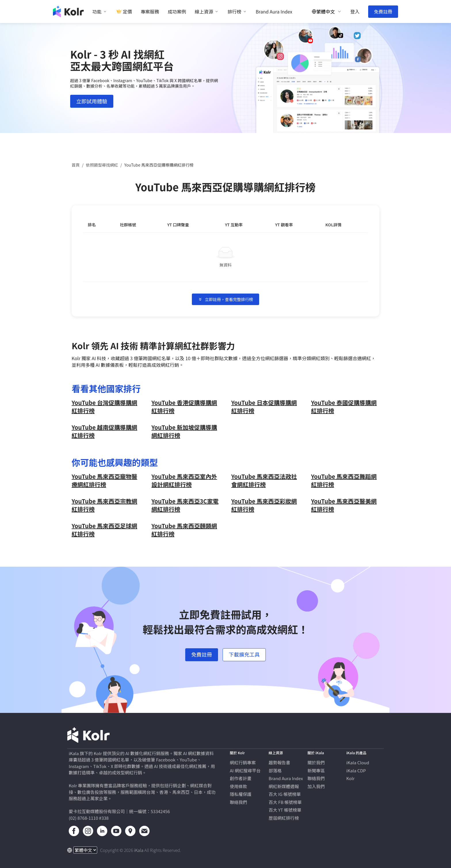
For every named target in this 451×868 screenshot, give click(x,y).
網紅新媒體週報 (284, 786)
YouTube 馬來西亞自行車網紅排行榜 (184, 530)
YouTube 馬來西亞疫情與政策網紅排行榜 (184, 481)
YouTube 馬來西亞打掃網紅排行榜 (264, 505)
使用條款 (238, 786)
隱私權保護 (241, 794)
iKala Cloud (358, 762)
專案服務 (150, 12)
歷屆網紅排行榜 (284, 818)
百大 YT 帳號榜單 (285, 810)
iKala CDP (356, 770)
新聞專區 (316, 770)
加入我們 (316, 786)
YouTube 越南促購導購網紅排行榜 (104, 431)
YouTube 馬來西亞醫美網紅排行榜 (104, 481)
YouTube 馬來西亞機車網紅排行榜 (344, 481)
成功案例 (177, 12)
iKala (139, 850)
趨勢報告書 (279, 762)
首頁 (76, 165)
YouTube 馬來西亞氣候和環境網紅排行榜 (264, 481)
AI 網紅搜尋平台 (245, 770)
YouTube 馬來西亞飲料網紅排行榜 (184, 505)
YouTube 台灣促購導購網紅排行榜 (104, 407)
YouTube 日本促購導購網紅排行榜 (264, 407)
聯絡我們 (238, 802)
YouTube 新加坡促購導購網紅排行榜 (184, 431)
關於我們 (316, 762)
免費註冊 (383, 11)
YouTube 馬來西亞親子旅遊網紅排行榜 (104, 530)
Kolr (350, 778)
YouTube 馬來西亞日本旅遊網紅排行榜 (104, 505)
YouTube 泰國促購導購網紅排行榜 (344, 407)
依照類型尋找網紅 (102, 165)
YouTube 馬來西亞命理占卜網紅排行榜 (344, 505)
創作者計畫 (241, 778)
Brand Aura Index (274, 12)
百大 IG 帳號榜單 (285, 794)
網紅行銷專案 (243, 762)
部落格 (275, 770)
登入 (355, 12)
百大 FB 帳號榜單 (285, 802)
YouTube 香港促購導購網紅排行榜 (184, 407)
